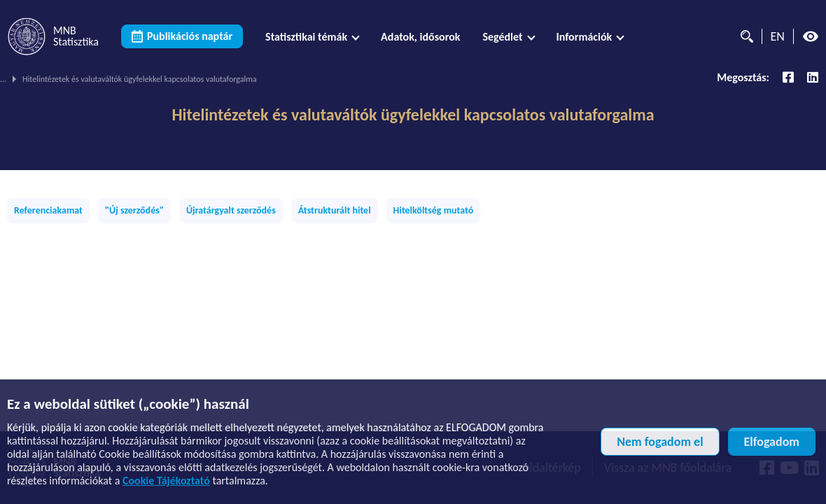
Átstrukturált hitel (335, 210)
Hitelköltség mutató (434, 210)
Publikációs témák (100, 79)
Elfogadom (772, 442)
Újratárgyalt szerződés (231, 210)
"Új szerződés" (134, 210)
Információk (584, 37)
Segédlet (502, 37)
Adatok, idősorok (420, 37)
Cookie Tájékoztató (166, 481)
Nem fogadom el (660, 442)
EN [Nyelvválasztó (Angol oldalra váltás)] (778, 36)
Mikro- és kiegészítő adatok (268, 79)
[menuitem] (312, 37)
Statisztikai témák (306, 37)
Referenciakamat (48, 210)
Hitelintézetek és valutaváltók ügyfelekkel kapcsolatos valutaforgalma (413, 115)
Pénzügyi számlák (176, 79)
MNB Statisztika (27, 79)
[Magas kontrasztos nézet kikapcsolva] (811, 36)
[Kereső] (743, 36)
